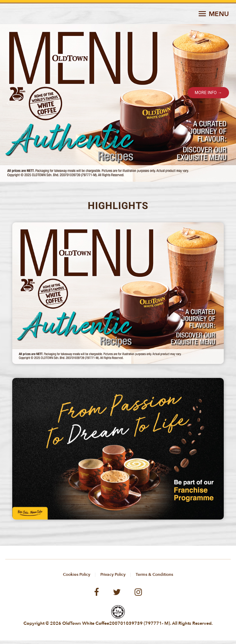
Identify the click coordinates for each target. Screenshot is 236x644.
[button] (214, 14)
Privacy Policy (113, 574)
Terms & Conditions (154, 574)
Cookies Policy (77, 574)
